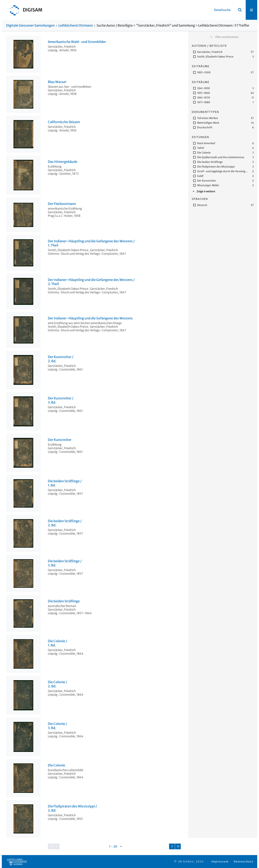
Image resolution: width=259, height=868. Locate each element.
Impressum (220, 862)
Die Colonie (56, 765)
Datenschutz (244, 862)
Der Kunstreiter (60, 440)
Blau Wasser (57, 82)
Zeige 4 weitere (206, 191)
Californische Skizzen (64, 122)
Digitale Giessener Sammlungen (30, 25)
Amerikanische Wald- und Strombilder (77, 42)
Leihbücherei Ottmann (76, 25)
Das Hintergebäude (63, 162)
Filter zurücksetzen (227, 37)
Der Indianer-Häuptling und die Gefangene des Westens (90, 318)
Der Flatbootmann (62, 204)
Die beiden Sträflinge (64, 601)
